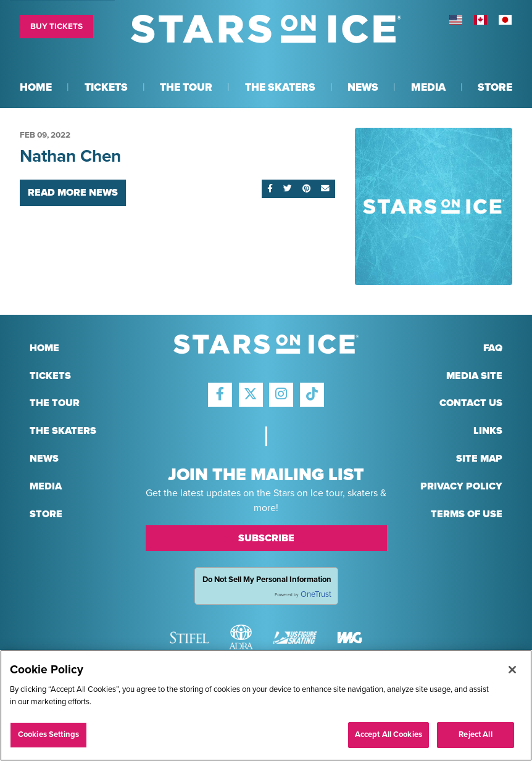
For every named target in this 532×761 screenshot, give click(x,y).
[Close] (512, 670)
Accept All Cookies (389, 734)
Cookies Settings (48, 734)
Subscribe (266, 538)
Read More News (73, 193)
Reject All (475, 734)
